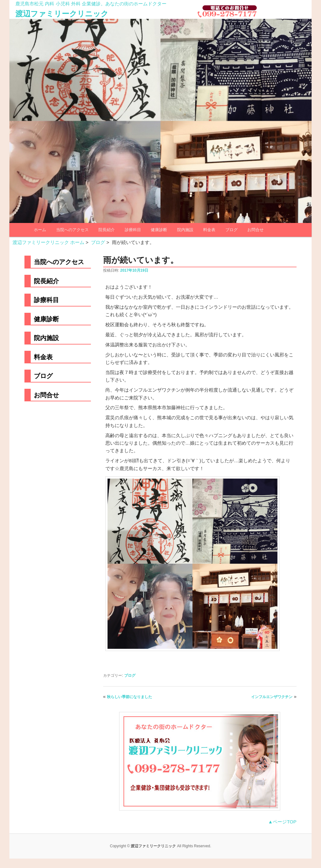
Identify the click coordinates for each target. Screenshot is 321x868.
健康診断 (159, 230)
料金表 (209, 230)
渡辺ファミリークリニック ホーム (48, 242)
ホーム (40, 230)
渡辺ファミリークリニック (62, 14)
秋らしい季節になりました (129, 697)
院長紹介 (107, 230)
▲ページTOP (282, 822)
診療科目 (133, 230)
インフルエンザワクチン (272, 697)
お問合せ (255, 230)
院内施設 (185, 230)
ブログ (232, 230)
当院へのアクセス (72, 230)
